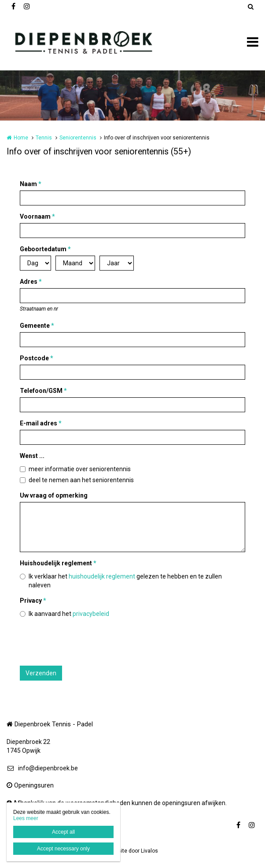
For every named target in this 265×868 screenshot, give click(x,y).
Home (21, 138)
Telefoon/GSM (43, 391)
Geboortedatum (45, 249)
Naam (31, 184)
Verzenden (41, 673)
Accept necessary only (63, 849)
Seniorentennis (78, 138)
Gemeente (37, 326)
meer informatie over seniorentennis (80, 469)
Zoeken (250, 7)
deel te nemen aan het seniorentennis (81, 480)
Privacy (33, 601)
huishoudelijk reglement (102, 576)
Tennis (44, 138)
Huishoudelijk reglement (58, 563)
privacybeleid (91, 614)
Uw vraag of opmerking (54, 495)
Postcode (37, 358)
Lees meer (26, 818)
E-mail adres (41, 423)
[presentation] (87, 642)
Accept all (63, 832)
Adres (31, 282)
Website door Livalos (133, 851)
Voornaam (37, 216)
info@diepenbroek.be (42, 768)
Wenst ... (32, 456)
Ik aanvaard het (69, 614)
